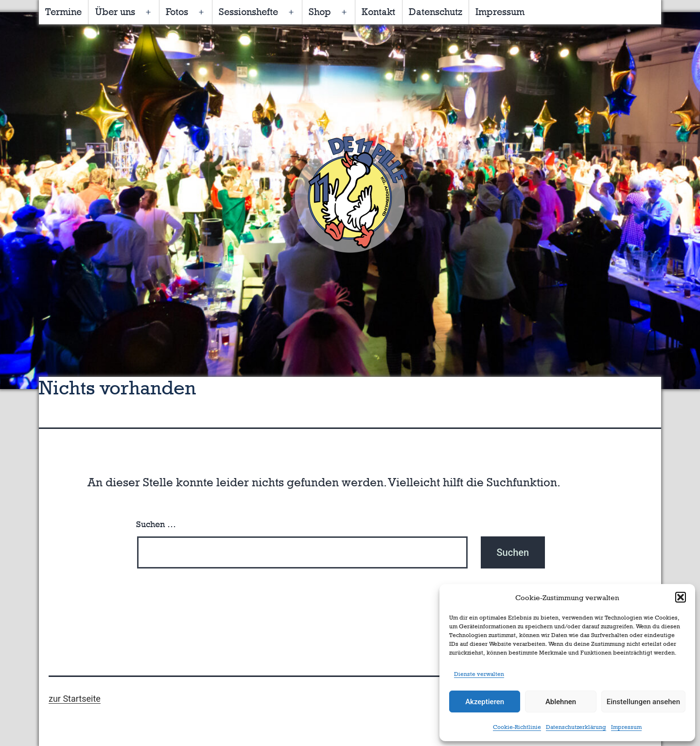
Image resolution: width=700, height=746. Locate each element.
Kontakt (378, 12)
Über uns (115, 12)
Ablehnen (561, 702)
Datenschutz (436, 12)
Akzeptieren (485, 702)
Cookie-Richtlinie (517, 727)
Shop (320, 12)
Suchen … (156, 524)
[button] (681, 597)
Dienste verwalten (479, 674)
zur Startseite (75, 699)
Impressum (626, 727)
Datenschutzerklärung (576, 727)
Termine (63, 12)
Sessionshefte (248, 12)
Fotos (177, 12)
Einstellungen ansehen (643, 702)
